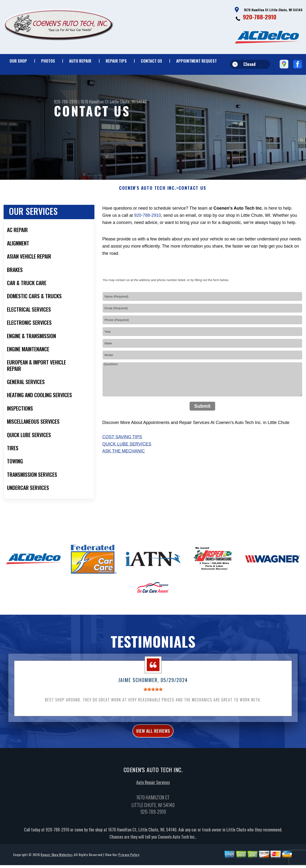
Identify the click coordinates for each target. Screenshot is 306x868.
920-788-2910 (260, 17)
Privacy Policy (129, 861)
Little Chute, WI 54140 (128, 102)
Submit (202, 410)
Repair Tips (116, 61)
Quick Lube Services (127, 448)
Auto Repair (80, 61)
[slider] (153, 693)
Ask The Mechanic (124, 455)
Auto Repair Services (153, 789)
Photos (48, 61)
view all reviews (153, 736)
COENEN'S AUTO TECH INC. (148, 192)
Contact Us (151, 61)
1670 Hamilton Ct (95, 102)
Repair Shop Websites (56, 861)
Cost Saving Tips (122, 441)
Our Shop (18, 61)
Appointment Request (197, 61)
